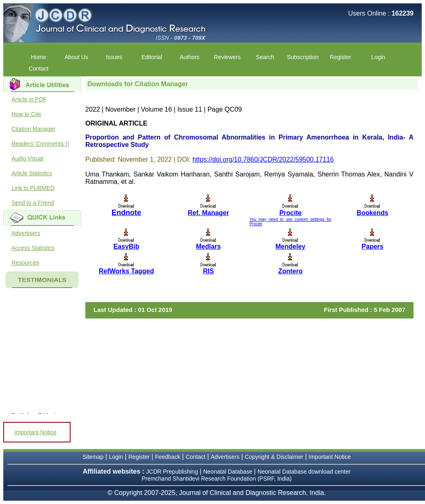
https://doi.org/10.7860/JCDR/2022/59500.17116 (263, 159)
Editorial (152, 57)
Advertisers (26, 233)
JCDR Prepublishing (172, 472)
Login (378, 57)
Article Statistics (32, 173)
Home (38, 57)
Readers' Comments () (40, 144)
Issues (114, 57)
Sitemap (93, 457)
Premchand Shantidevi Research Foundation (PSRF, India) (217, 479)
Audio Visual (27, 158)
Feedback (168, 457)
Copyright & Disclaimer (274, 457)
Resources (25, 263)
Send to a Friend (33, 203)
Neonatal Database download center (304, 472)
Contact (39, 69)
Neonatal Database (228, 472)
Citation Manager (33, 129)
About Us (76, 57)
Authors (190, 57)
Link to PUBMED (33, 188)
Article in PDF (29, 99)
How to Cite (26, 114)
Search (265, 57)
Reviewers (227, 57)
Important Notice (35, 432)
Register (340, 57)
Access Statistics (33, 248)
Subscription (303, 57)
